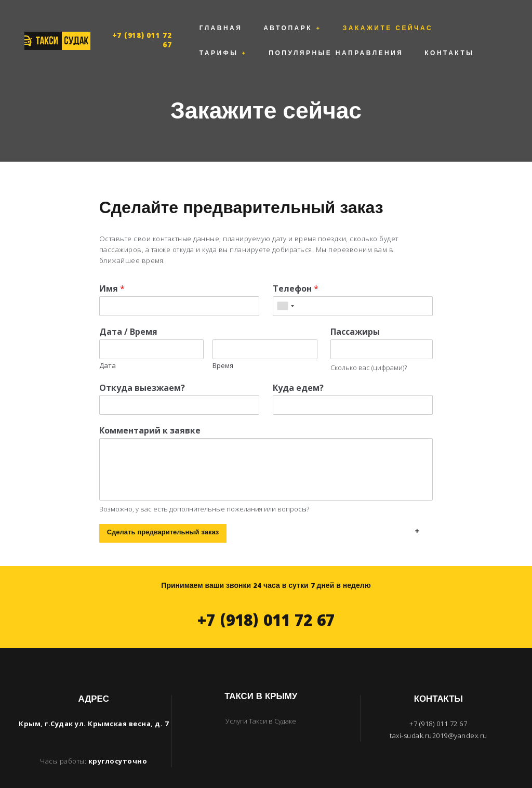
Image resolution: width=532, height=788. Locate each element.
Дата (108, 341)
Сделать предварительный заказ (163, 508)
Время (223, 341)
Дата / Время (128, 307)
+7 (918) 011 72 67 (142, 29)
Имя (112, 264)
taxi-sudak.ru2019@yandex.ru (438, 711)
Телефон (296, 264)
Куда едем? (298, 363)
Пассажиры (355, 307)
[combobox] (285, 281)
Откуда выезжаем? (142, 363)
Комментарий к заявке (150, 406)
